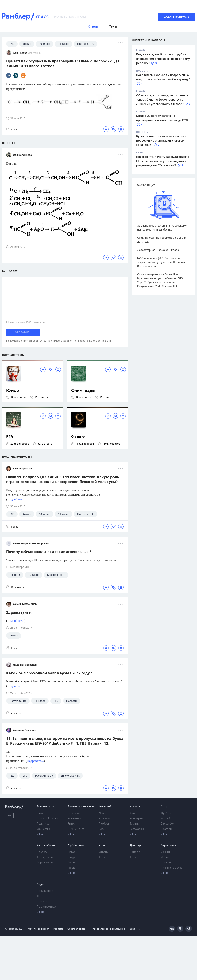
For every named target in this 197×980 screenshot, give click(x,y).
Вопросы (136, 852)
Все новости (45, 807)
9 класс (78, 437)
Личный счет (76, 829)
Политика (43, 824)
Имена (165, 857)
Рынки (72, 824)
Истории (73, 852)
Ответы (103, 852)
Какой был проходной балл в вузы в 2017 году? (49, 673)
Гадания (166, 863)
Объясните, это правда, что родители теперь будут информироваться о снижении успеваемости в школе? (162, 100)
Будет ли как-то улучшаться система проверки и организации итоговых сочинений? (161, 141)
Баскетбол (168, 824)
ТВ (38, 896)
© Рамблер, (12, 929)
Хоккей (165, 819)
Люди (72, 857)
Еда (101, 829)
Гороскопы (169, 846)
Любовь (104, 824)
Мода (102, 813)
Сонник (166, 852)
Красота (104, 819)
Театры (134, 824)
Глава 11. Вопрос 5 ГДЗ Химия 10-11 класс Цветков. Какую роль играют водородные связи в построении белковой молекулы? (63, 480)
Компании (74, 819)
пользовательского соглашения (93, 341)
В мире (41, 813)
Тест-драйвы (45, 857)
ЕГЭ (10, 437)
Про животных (46, 907)
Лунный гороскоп (172, 868)
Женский (105, 807)
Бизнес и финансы (81, 807)
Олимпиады (83, 391)
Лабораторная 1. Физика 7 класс (158, 250)
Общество (43, 829)
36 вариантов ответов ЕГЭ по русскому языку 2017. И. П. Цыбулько (162, 228)
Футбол (166, 813)
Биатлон (166, 829)
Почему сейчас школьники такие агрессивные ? (49, 552)
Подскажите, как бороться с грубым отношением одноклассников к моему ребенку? (163, 59)
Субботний (76, 846)
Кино (133, 813)
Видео (41, 884)
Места (72, 868)
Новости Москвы (47, 819)
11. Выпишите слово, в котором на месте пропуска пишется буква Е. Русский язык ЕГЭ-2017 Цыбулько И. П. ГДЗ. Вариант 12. (65, 741)
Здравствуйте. (19, 613)
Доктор (135, 846)
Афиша (135, 807)
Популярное (45, 891)
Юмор (13, 391)
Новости (42, 852)
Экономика (75, 813)
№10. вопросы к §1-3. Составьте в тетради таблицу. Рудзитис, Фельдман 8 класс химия (162, 262)
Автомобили (46, 846)
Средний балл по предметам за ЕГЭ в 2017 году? (161, 240)
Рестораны (137, 829)
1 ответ (13, 129)
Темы (102, 857)
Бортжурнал (45, 863)
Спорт (165, 807)
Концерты (136, 819)
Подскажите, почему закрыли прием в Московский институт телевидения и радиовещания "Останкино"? (163, 161)
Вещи (71, 863)
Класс (103, 846)
